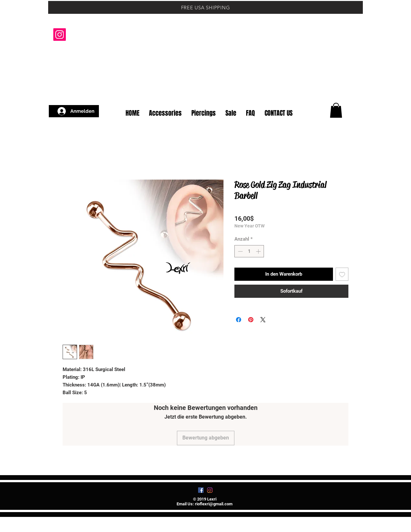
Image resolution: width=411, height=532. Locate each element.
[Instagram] (60, 35)
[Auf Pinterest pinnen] (251, 320)
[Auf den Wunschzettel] (342, 274)
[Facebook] (201, 490)
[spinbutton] (249, 251)
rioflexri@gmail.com (214, 504)
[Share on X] (263, 320)
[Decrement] (240, 251)
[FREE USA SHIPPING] (205, 7)
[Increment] (259, 251)
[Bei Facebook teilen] (239, 320)
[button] (347, 93)
